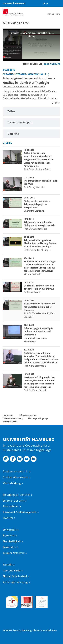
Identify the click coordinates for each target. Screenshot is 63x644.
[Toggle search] (52, 3)
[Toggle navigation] (59, 3)
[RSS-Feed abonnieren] (4, 143)
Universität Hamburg (14, 3)
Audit (24, 598)
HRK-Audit (41, 598)
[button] (44, 3)
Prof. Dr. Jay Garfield (34, 187)
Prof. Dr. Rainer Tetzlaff (35, 390)
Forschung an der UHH (17, 495)
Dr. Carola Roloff (32, 292)
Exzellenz (9, 536)
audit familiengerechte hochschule (12, 601)
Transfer (8, 518)
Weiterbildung (12, 483)
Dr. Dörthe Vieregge (34, 211)
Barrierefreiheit (10, 422)
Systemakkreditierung (12, 610)
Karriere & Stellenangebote (20, 512)
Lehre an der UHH (14, 501)
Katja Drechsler (37, 87)
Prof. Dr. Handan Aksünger (37, 250)
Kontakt (8, 565)
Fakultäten (9, 547)
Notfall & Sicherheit (15, 576)
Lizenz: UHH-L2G (33, 64)
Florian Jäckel (30, 338)
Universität (10, 530)
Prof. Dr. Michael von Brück (37, 169)
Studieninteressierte (15, 477)
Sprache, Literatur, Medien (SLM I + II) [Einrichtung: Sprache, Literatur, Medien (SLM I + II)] (26, 74)
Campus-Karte (12, 571)
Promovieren (11, 506)
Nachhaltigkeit (12, 541)
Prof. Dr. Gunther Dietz (35, 229)
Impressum (8, 415)
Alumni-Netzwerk (14, 553)
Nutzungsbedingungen (39, 418)
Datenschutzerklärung (13, 418)
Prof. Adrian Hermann (35, 366)
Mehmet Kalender (33, 274)
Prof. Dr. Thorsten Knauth (16, 87)
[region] (31, 111)
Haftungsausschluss (28, 415)
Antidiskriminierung (15, 582)
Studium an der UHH (16, 471)
